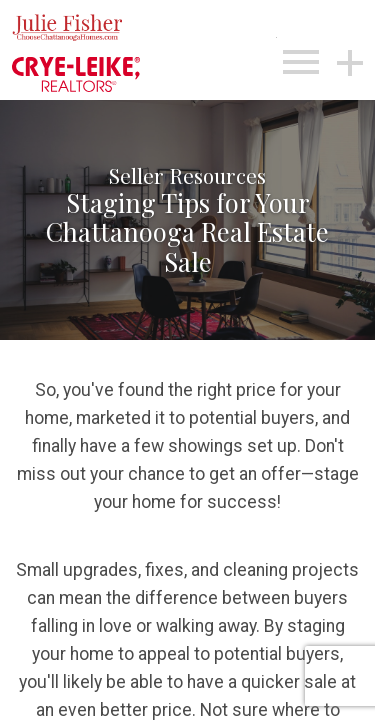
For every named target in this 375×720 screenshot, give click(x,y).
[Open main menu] (301, 62)
